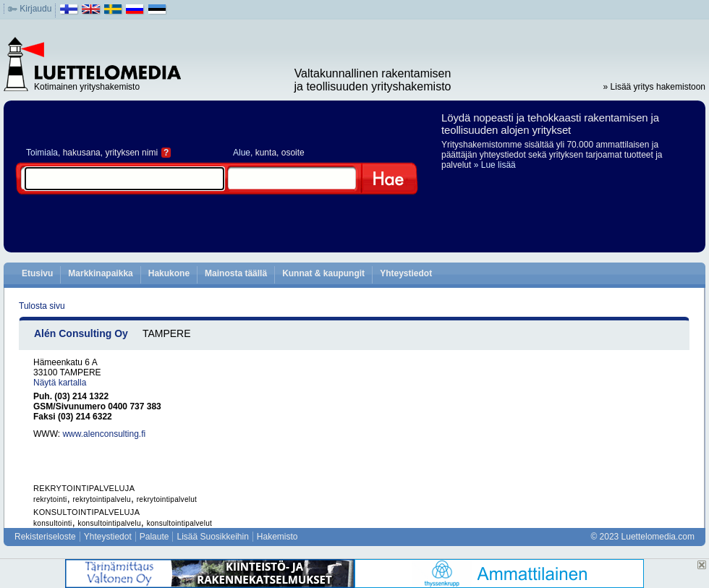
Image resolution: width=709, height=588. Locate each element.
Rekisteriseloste (45, 537)
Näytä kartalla (60, 383)
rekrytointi (50, 499)
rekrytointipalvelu (101, 499)
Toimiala (42, 153)
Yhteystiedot (406, 273)
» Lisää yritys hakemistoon (654, 87)
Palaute (154, 537)
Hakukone (169, 273)
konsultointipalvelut (180, 523)
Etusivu (37, 273)
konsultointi (53, 523)
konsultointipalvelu (109, 523)
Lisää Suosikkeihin (212, 537)
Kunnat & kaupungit (323, 273)
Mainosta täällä (236, 273)
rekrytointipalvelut (167, 499)
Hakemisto (277, 537)
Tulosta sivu (42, 306)
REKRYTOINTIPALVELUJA (84, 488)
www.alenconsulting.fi (104, 434)
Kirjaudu (35, 9)
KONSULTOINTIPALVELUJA (86, 512)
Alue (242, 153)
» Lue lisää (495, 165)
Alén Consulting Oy (81, 333)
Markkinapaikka (100, 273)
